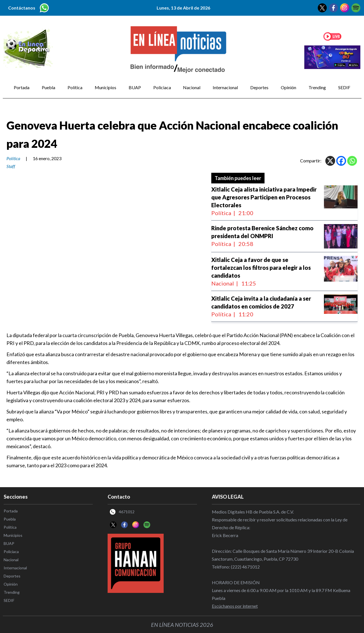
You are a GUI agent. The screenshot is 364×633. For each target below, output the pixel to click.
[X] (330, 161)
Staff (11, 166)
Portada (22, 87)
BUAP (135, 87)
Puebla (48, 87)
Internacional (225, 87)
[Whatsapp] (352, 161)
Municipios (106, 87)
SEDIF (344, 87)
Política (75, 87)
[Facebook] (341, 161)
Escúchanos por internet (235, 606)
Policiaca (162, 87)
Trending (317, 87)
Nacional (192, 87)
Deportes (259, 87)
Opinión (288, 87)
